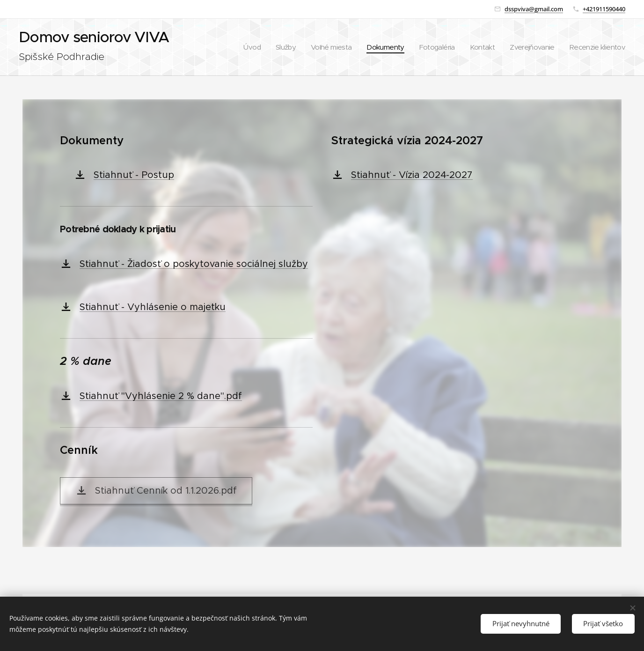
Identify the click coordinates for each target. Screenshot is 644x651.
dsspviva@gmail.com (534, 9)
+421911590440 (604, 9)
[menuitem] (267, 47)
